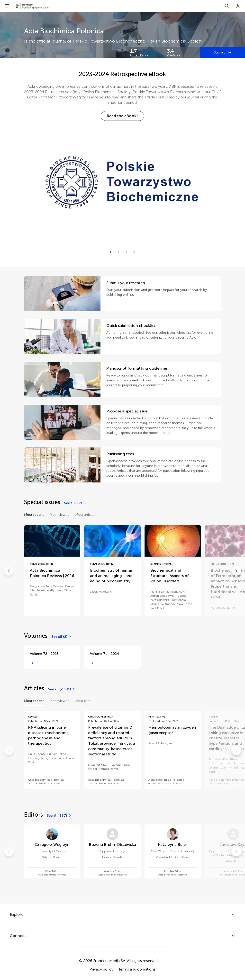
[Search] (227, 6)
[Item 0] (111, 252)
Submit (220, 52)
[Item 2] (126, 252)
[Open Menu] (7, 6)
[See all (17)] (75, 503)
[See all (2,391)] (62, 689)
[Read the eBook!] (122, 116)
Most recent (34, 515)
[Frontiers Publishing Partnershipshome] (32, 6)
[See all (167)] (59, 816)
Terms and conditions (137, 969)
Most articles (85, 515)
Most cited (83, 701)
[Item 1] (118, 252)
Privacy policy (101, 969)
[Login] (238, 6)
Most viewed (59, 515)
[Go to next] (236, 571)
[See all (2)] (62, 637)
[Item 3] (134, 252)
